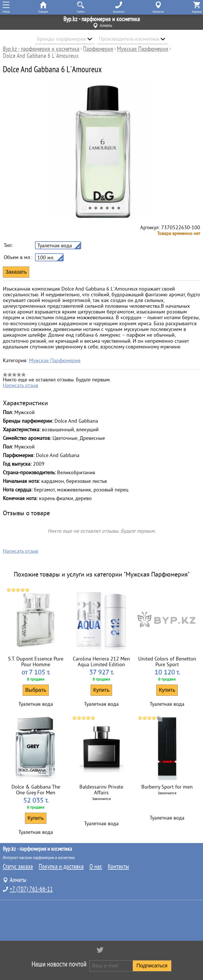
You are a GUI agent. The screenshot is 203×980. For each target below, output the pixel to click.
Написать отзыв (21, 385)
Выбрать (36, 690)
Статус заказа (18, 867)
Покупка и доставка (61, 867)
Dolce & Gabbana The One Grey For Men (36, 790)
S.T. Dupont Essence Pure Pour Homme (36, 662)
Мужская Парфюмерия (55, 360)
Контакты (118, 867)
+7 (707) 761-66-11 (31, 889)
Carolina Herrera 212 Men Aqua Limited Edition (101, 662)
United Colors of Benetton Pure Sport (167, 662)
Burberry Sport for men (167, 787)
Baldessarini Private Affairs (101, 790)
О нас (96, 867)
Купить (101, 690)
